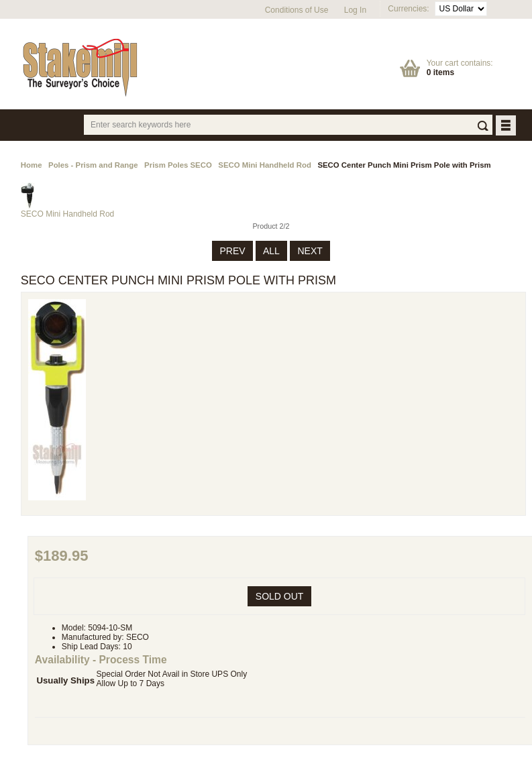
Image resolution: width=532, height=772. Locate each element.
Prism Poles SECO (178, 165)
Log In (355, 10)
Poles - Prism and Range (93, 165)
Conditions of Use (297, 10)
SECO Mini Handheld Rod (265, 165)
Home (32, 165)
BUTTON (507, 126)
